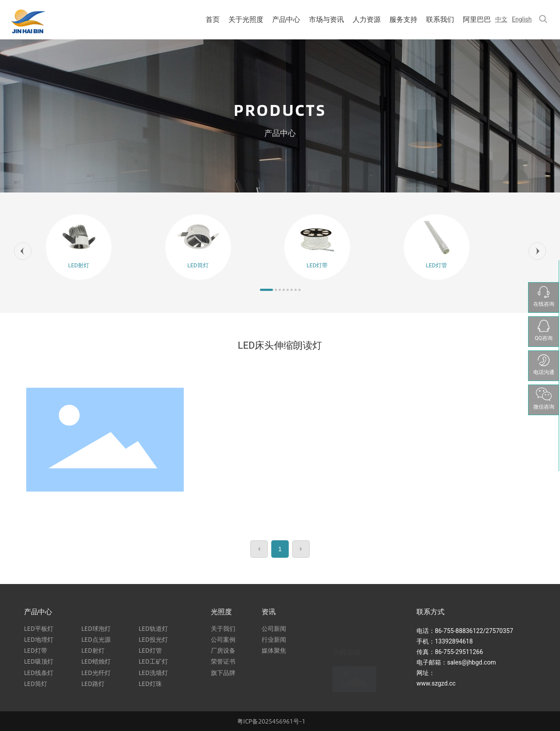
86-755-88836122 (459, 631)
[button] (23, 251)
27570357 (499, 631)
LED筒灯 (198, 265)
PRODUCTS (280, 111)
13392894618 (454, 641)
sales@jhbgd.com (471, 662)
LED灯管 (436, 265)
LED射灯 (79, 265)
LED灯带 (317, 265)
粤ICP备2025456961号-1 (271, 721)
